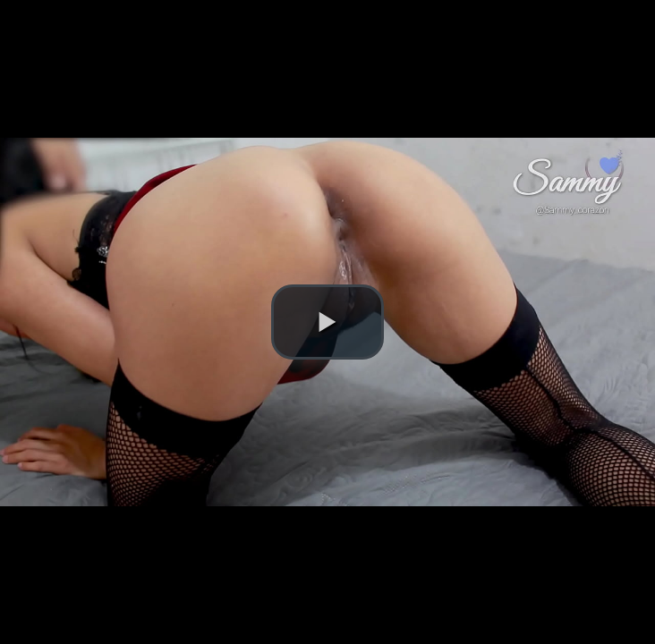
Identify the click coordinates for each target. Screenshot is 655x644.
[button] (327, 322)
